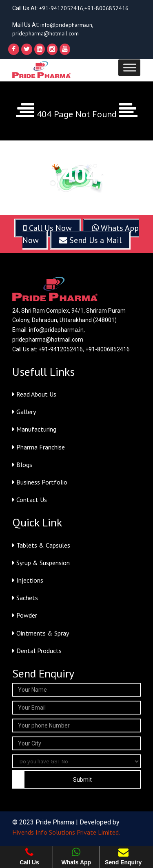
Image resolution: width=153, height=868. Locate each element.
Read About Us (34, 394)
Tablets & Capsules (41, 545)
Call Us (29, 856)
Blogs (22, 465)
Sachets (25, 598)
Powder (25, 615)
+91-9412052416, (62, 8)
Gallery (24, 412)
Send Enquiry (123, 856)
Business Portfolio (40, 482)
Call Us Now (48, 228)
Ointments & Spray (41, 633)
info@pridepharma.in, (67, 25)
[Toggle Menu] (130, 67)
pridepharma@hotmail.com (45, 33)
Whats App (76, 856)
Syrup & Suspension (41, 563)
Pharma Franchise (39, 447)
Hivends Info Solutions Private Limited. (66, 832)
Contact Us (30, 500)
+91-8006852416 (106, 8)
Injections (28, 580)
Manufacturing (34, 429)
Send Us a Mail (90, 240)
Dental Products (37, 651)
